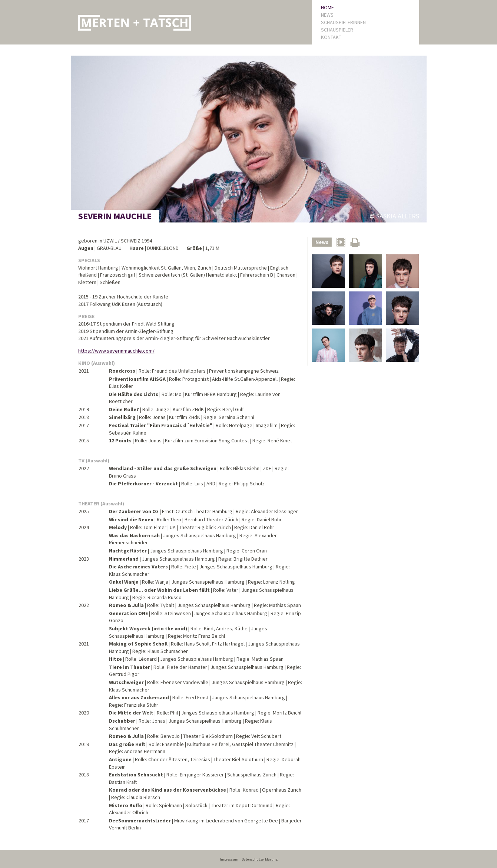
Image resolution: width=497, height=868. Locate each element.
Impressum (229, 859)
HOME (327, 7)
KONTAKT (331, 37)
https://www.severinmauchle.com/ (116, 351)
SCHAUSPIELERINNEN (343, 22)
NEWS (327, 15)
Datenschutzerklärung (260, 859)
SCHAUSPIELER (337, 30)
